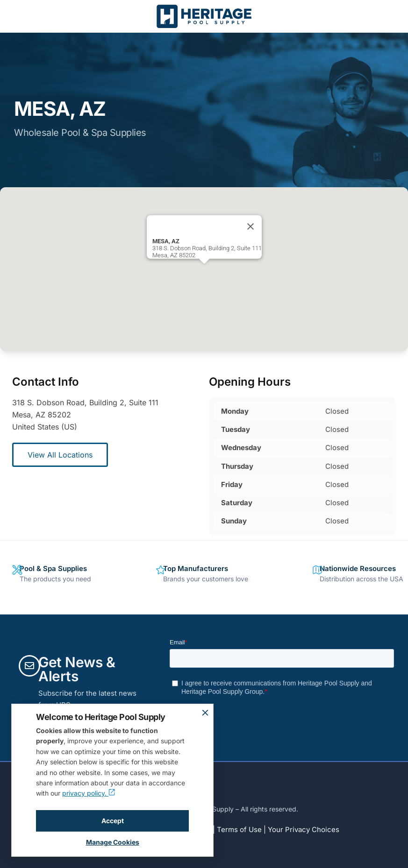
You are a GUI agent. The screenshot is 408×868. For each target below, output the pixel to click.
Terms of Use (239, 829)
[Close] (251, 226)
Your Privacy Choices (304, 829)
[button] (204, 272)
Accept (113, 821)
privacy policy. (89, 793)
